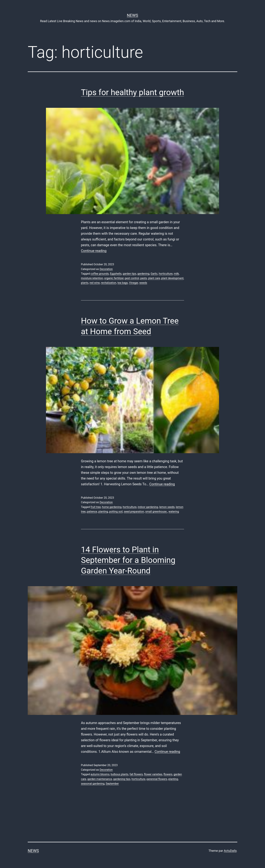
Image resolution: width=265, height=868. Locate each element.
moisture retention (92, 278)
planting (103, 512)
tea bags (123, 283)
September (112, 784)
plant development (172, 278)
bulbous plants (120, 774)
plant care (154, 278)
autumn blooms (100, 774)
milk (176, 274)
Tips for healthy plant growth (132, 92)
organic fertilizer (114, 278)
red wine (95, 283)
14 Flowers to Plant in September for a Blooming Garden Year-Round (128, 560)
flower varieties (153, 774)
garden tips (129, 274)
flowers (168, 774)
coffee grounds (100, 274)
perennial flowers (157, 779)
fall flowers (136, 774)
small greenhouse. (156, 512)
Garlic (154, 274)
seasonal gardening (93, 784)
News (132, 15)
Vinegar (134, 283)
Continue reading (94, 251)
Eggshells (116, 274)
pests (144, 278)
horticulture (166, 274)
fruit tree (96, 507)
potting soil (116, 512)
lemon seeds (167, 507)
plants (85, 283)
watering (174, 512)
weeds (143, 283)
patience (92, 512)
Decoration (106, 269)
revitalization (109, 283)
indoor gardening (148, 507)
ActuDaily (230, 851)
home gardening (112, 507)
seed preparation (134, 512)
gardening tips (122, 779)
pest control (132, 278)
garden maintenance (100, 779)
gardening (143, 274)
